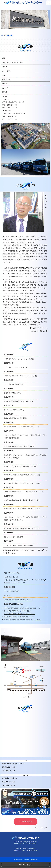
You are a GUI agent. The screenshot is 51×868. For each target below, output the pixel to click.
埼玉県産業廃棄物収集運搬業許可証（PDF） (19, 614)
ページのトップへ (42, 828)
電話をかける (26, 822)
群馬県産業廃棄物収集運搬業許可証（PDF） (19, 617)
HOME (4, 35)
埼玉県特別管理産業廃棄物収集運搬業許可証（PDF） (23, 619)
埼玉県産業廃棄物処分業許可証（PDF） (18, 611)
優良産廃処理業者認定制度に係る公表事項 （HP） (23, 608)
